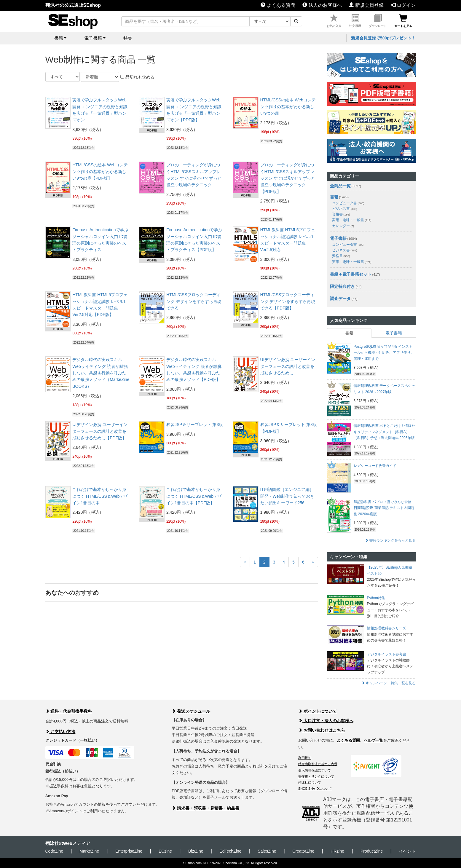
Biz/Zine (196, 851)
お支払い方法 (60, 732)
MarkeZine (89, 851)
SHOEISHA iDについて (315, 789)
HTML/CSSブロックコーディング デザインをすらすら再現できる (194, 301)
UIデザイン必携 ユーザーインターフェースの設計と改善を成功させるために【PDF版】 (100, 431)
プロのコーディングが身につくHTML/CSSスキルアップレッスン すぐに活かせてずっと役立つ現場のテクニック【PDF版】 (288, 178)
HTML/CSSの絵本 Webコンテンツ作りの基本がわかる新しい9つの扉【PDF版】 (100, 171)
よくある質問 (278, 5)
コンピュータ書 (348, 203)
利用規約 (305, 758)
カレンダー (343, 226)
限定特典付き (342, 286)
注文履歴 (355, 21)
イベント (407, 851)
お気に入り (334, 21)
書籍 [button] (59, 38)
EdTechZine (230, 851)
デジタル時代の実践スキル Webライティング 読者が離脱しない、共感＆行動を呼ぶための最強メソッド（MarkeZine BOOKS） (101, 373)
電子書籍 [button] (93, 38)
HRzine (337, 851)
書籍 (334, 197)
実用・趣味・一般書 (352, 220)
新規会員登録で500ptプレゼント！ (383, 38)
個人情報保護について (315, 770)
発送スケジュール (191, 711)
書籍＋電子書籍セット (351, 274)
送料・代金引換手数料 (69, 711)
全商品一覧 (340, 186)
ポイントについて (318, 711)
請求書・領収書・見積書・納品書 (205, 808)
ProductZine (372, 851)
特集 (128, 38)
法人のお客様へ (322, 5)
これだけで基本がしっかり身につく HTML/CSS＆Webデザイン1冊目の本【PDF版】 (194, 496)
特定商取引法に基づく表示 (318, 764)
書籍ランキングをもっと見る (390, 540)
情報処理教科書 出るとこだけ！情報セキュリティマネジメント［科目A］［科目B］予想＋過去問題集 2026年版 (384, 432)
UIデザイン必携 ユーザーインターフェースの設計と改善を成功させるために (288, 366)
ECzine (165, 851)
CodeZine (54, 851)
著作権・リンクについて (316, 776)
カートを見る (403, 21)
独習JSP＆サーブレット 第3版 (195, 425)
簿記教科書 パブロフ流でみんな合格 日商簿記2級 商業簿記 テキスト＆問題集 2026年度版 (384, 508)
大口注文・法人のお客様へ (326, 721)
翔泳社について (310, 782)
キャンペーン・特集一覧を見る (389, 683)
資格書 (341, 214)
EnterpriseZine (129, 851)
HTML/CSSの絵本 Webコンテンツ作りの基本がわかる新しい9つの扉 (288, 107)
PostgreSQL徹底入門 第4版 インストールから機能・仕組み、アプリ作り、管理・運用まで (384, 353)
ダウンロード (378, 21)
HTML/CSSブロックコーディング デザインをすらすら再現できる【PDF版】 (288, 301)
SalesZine (267, 851)
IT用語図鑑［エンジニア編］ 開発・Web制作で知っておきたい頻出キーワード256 (287, 496)
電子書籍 (338, 238)
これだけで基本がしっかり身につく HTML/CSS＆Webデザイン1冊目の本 (100, 496)
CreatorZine (303, 851)
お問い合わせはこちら (322, 730)
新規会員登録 (366, 5)
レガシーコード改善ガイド (375, 466)
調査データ (340, 299)
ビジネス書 (345, 209)
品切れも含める (137, 77)
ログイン (403, 5)
